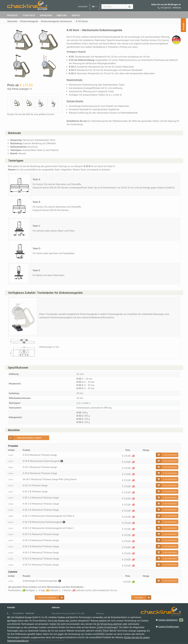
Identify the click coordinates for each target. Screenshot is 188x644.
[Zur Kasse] (141, 598)
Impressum (46, 15)
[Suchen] (130, 7)
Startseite (29, 15)
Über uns (62, 15)
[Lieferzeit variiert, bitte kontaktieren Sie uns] (133, 456)
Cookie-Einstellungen (169, 627)
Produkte (12, 15)
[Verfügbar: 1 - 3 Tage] (133, 582)
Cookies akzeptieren (171, 620)
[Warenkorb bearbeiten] (50, 598)
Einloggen (83, 6)
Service (76, 15)
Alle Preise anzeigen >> (20, 89)
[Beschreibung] (62, 461)
